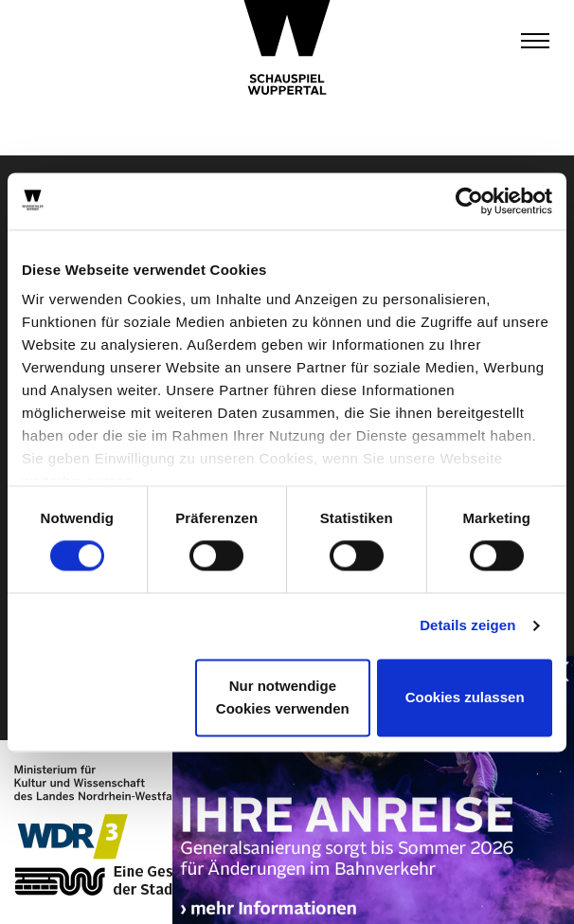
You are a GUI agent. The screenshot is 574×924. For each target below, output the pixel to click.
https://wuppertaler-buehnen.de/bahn (373, 803)
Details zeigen (467, 626)
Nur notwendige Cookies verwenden (283, 697)
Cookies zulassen (465, 697)
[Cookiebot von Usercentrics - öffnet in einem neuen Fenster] (469, 201)
